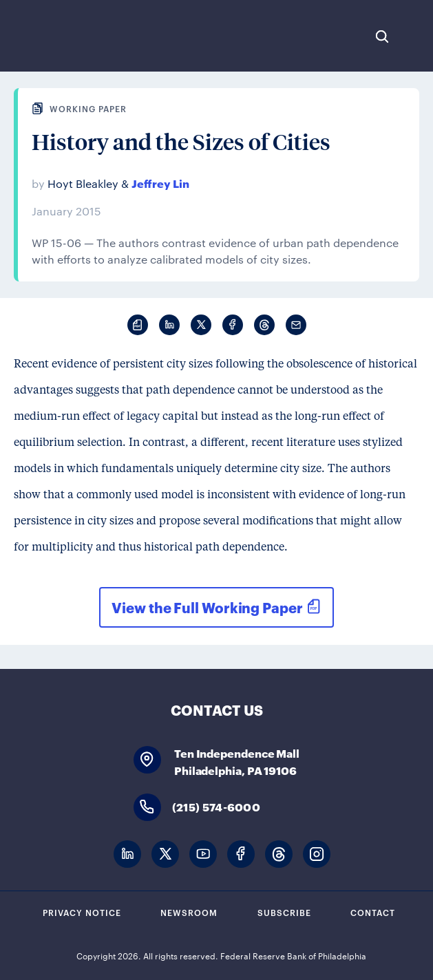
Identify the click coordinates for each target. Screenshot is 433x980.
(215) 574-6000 (216, 806)
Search (382, 36)
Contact (373, 912)
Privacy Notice (82, 912)
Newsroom (189, 912)
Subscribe (284, 912)
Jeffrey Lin (160, 183)
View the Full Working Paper (207, 607)
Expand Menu (416, 36)
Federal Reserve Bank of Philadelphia (57, 36)
